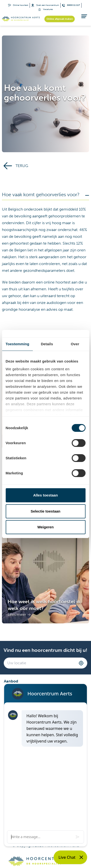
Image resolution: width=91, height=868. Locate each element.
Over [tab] (75, 344)
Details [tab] (47, 344)
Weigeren (45, 527)
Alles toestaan (46, 495)
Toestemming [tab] (17, 344)
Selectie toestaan (45, 511)
